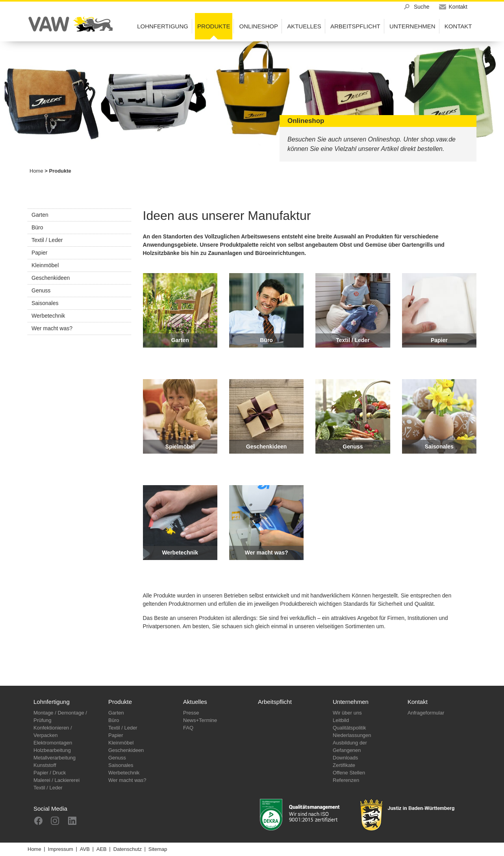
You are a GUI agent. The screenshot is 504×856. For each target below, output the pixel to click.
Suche (422, 7)
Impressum (61, 849)
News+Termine (200, 720)
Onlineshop (259, 26)
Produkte (120, 702)
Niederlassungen (352, 735)
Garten (40, 215)
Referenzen (346, 780)
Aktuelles (195, 702)
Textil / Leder (47, 240)
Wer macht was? (52, 328)
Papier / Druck (50, 773)
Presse (191, 713)
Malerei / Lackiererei (57, 780)
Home (36, 171)
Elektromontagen (53, 743)
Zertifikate (344, 765)
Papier (39, 253)
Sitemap (158, 849)
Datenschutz (128, 849)
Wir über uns (347, 713)
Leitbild (341, 720)
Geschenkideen (51, 278)
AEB (102, 849)
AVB (85, 849)
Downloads (345, 758)
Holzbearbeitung (52, 750)
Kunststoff (45, 765)
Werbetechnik (48, 316)
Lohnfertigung (52, 702)
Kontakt (418, 702)
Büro (37, 227)
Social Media (50, 809)
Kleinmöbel (45, 265)
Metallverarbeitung (55, 758)
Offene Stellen (349, 773)
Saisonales (45, 303)
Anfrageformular (426, 713)
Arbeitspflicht (275, 702)
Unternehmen (351, 702)
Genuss (41, 290)
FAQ (188, 728)
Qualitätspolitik (349, 728)
